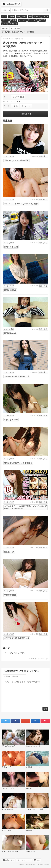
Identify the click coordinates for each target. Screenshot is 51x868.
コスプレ (45, 16)
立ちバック (26, 106)
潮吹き (24, 16)
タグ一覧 (5, 24)
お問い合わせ (10, 860)
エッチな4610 (18, 97)
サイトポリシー (25, 860)
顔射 (18, 16)
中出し (4, 16)
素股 (30, 16)
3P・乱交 (13, 20)
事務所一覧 (14, 24)
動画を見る (27, 114)
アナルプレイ (33, 20)
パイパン (5, 20)
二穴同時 (42, 20)
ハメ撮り (37, 16)
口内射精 (12, 16)
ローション (22, 20)
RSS (38, 860)
